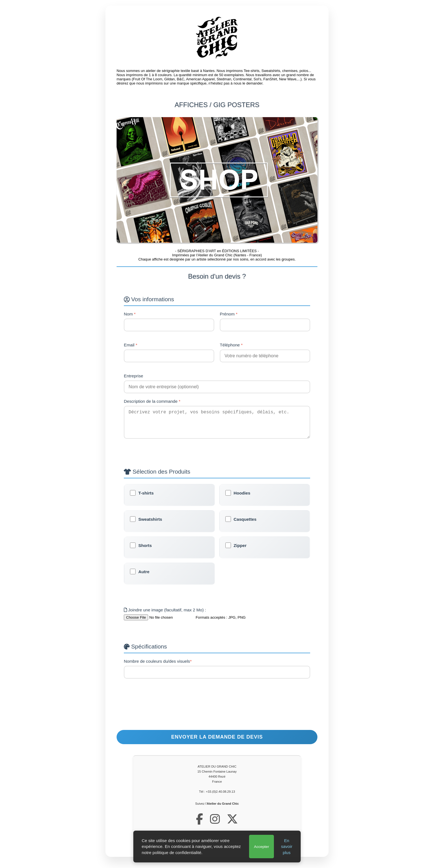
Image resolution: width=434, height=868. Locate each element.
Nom (130, 314)
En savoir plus (287, 847)
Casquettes (245, 525)
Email (131, 345)
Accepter (262, 847)
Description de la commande (152, 401)
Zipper (240, 551)
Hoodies (242, 499)
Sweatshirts (150, 525)
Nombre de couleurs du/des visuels (158, 667)
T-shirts (146, 499)
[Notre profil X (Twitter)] (232, 825)
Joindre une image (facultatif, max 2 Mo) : (165, 615)
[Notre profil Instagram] (215, 825)
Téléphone (231, 345)
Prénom (229, 314)
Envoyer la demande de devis (217, 742)
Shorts (145, 551)
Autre (144, 577)
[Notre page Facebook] (200, 825)
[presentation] (217, 716)
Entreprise (133, 376)
